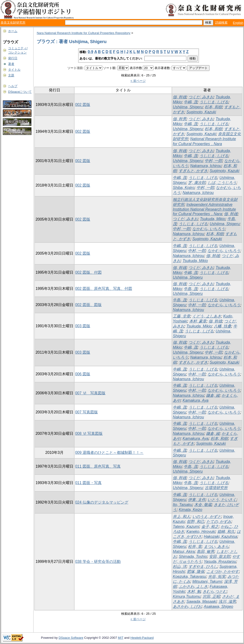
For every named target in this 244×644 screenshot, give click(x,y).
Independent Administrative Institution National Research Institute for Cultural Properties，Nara (204, 209)
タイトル (14, 70)
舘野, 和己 (196, 522)
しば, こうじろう (222, 183)
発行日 (13, 58)
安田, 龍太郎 (220, 557)
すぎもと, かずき (193, 171)
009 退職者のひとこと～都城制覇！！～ (109, 453)
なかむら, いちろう (209, 229)
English (238, 23)
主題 (11, 75)
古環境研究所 (216, 488)
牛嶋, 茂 (191, 102)
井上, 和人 (182, 517)
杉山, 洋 (180, 567)
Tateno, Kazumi (186, 527)
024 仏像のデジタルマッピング (102, 502)
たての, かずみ (219, 522)
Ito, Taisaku (182, 505)
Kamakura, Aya (196, 400)
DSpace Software (71, 638)
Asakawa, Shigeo (219, 607)
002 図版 (83, 105)
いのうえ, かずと (207, 517)
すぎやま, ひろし (203, 567)
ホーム (13, 31)
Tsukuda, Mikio (213, 219)
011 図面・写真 (88, 483)
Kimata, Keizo (191, 510)
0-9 (91, 52)
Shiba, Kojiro (184, 188)
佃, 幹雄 (180, 97)
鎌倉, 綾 (213, 395)
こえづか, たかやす (223, 572)
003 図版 (83, 326)
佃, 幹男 (180, 119)
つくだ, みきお (201, 97)
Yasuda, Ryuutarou (220, 562)
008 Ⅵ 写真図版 (89, 433)
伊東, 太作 (197, 500)
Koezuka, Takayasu (189, 577)
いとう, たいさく (222, 500)
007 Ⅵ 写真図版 (90, 393)
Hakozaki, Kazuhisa (221, 537)
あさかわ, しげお (187, 607)
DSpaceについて (20, 92)
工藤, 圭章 (182, 316)
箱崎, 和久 (226, 532)
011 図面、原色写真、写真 (98, 466)
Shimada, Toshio (193, 557)
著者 (11, 64)
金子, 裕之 (210, 527)
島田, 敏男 (206, 552)
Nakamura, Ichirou (206, 166)
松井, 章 (195, 547)
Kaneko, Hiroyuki (201, 532)
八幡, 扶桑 (222, 326)
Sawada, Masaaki (201, 602)
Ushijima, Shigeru (188, 107)
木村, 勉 (194, 592)
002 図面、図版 (88, 305)
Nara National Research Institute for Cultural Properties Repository (83, 33)
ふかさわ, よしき (193, 587)
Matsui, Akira (184, 552)
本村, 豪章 (198, 321)
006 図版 (83, 374)
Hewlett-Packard (142, 638)
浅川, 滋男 (227, 602)
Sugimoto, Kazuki (201, 112)
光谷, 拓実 (217, 577)
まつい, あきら (216, 547)
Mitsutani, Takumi (207, 582)
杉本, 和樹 (213, 107)
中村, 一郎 (213, 161)
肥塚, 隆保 (196, 572)
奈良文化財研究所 (13, 22)
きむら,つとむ (214, 592)
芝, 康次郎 (197, 183)
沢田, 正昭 (211, 597)
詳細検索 (221, 22)
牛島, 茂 (191, 289)
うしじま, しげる (214, 102)
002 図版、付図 (88, 272)
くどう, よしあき (207, 316)
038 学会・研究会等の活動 (98, 562)
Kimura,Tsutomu (187, 597)
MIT (121, 638)
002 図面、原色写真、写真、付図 (104, 289)
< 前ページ (138, 81)
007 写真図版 (87, 412)
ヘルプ (13, 86)
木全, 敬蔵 (203, 505)
